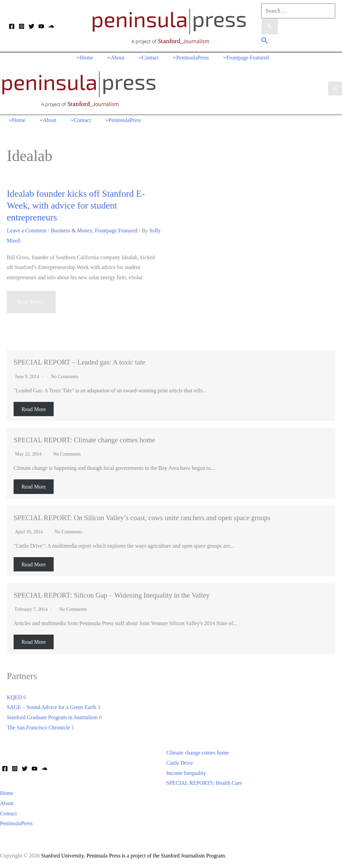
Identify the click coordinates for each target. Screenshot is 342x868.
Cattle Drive (180, 763)
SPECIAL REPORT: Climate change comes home (84, 440)
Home (7, 793)
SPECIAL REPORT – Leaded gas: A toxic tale (79, 362)
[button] (265, 41)
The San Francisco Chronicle (38, 728)
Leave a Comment (27, 231)
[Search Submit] (270, 27)
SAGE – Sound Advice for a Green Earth (52, 707)
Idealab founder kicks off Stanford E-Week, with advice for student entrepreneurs (76, 206)
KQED (14, 697)
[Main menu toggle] (335, 88)
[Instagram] (22, 26)
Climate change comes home (198, 753)
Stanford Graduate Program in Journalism (52, 718)
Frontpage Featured (116, 231)
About (7, 804)
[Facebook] (12, 26)
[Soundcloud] (51, 26)
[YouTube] (41, 26)
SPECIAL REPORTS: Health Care (204, 783)
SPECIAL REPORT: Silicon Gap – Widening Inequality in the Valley (112, 595)
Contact (8, 814)
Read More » (31, 305)
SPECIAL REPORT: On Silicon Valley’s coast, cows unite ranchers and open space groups (142, 518)
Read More (34, 409)
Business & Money (72, 231)
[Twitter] (31, 26)
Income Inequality (186, 773)
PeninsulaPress (16, 824)
